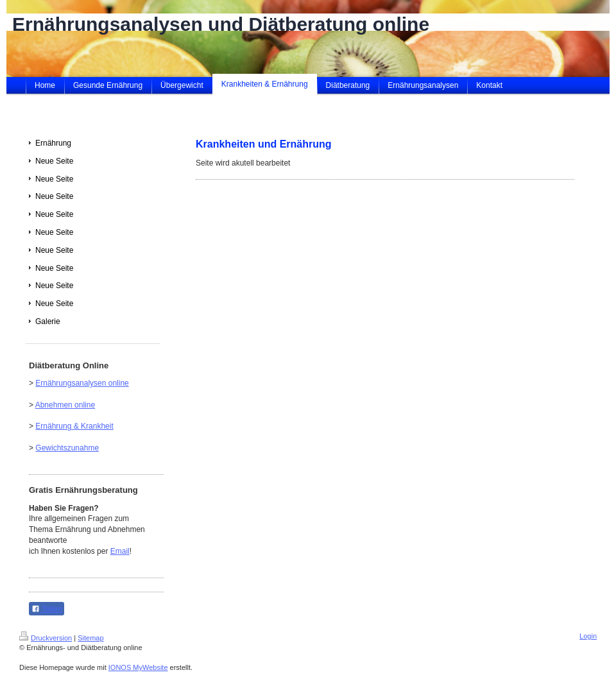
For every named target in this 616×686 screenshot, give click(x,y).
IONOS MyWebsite (138, 667)
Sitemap (90, 638)
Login (588, 636)
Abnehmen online (65, 405)
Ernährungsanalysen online (82, 383)
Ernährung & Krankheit (74, 426)
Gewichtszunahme (67, 448)
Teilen (47, 609)
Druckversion (46, 638)
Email (120, 551)
